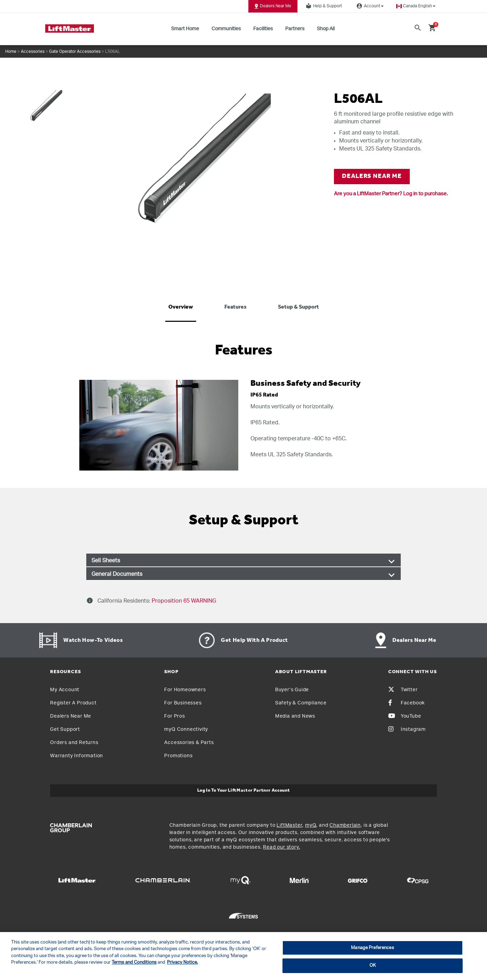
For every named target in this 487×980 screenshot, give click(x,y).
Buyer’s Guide (292, 690)
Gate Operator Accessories (75, 51)
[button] (416, 6)
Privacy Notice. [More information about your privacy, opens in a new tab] (182, 962)
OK (373, 966)
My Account (65, 690)
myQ (311, 825)
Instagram (407, 729)
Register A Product (73, 703)
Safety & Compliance (301, 703)
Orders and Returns (74, 743)
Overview (181, 307)
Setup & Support (298, 307)
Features (235, 307)
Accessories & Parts (189, 743)
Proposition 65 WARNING (183, 601)
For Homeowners (185, 690)
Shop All (326, 29)
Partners (295, 29)
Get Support (65, 729)
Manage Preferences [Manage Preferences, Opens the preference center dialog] (372, 948)
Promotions (178, 756)
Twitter (403, 690)
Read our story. (281, 847)
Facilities (263, 29)
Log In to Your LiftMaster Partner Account (244, 790)
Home (11, 51)
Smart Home (185, 29)
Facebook (406, 703)
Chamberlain (345, 825)
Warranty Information (77, 756)
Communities (226, 29)
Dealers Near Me (273, 6)
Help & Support (323, 6)
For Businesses (183, 703)
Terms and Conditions (134, 962)
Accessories (33, 51)
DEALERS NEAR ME (372, 176)
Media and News (295, 716)
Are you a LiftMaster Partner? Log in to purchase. (391, 194)
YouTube (405, 716)
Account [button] (369, 6)
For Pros (174, 716)
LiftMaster (289, 825)
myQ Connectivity (186, 729)
